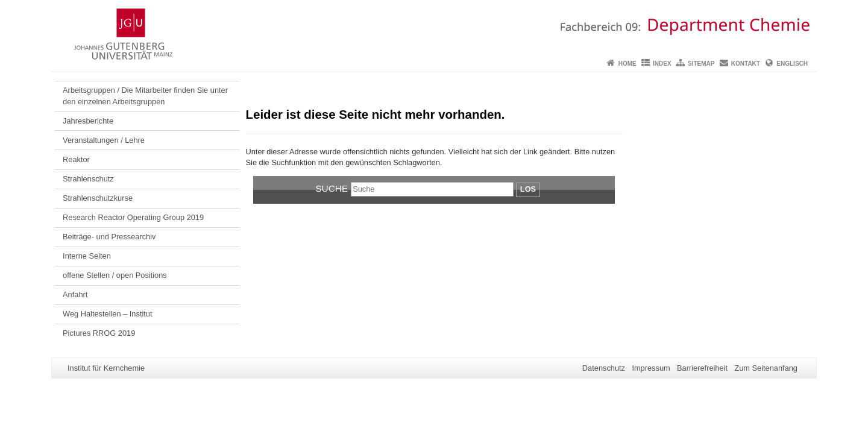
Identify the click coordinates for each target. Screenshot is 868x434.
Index (662, 64)
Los (528, 189)
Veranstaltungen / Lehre (104, 140)
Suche (332, 188)
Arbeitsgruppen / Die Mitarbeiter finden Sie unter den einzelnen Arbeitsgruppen (145, 96)
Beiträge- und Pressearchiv (109, 237)
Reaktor (76, 159)
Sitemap (701, 64)
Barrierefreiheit (702, 368)
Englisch (792, 64)
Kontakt (746, 64)
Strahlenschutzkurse (98, 198)
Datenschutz (604, 368)
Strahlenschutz (88, 179)
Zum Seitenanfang (766, 368)
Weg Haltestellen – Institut (107, 314)
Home (627, 64)
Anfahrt (75, 294)
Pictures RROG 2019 (99, 333)
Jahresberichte (88, 121)
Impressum (651, 368)
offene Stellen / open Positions (115, 275)
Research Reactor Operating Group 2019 (133, 217)
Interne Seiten (87, 256)
